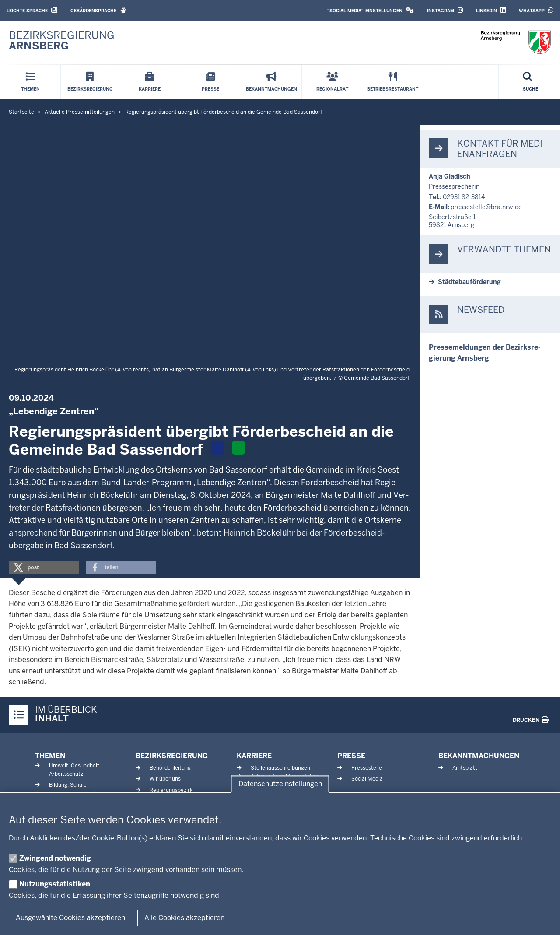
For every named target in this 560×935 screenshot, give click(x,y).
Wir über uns (165, 779)
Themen (50, 756)
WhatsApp (536, 10)
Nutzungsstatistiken (55, 884)
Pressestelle (367, 768)
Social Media (367, 779)
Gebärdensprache (99, 10)
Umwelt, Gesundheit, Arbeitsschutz (75, 770)
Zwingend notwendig (55, 858)
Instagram (445, 10)
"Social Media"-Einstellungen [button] (371, 10)
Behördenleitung (170, 768)
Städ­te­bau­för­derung (469, 282)
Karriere (254, 756)
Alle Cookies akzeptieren (184, 918)
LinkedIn (491, 10)
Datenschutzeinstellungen (280, 784)
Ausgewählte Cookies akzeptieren (70, 918)
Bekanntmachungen (479, 756)
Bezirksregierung (172, 756)
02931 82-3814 (464, 197)
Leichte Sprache (32, 10)
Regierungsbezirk (171, 790)
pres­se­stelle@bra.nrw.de (486, 207)
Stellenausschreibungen (280, 768)
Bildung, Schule (68, 785)
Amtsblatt (465, 768)
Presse (351, 756)
